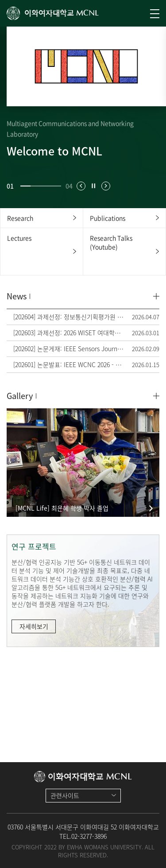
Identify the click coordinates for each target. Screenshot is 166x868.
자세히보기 (34, 626)
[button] (81, 186)
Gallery (20, 396)
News (17, 296)
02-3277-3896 (89, 836)
